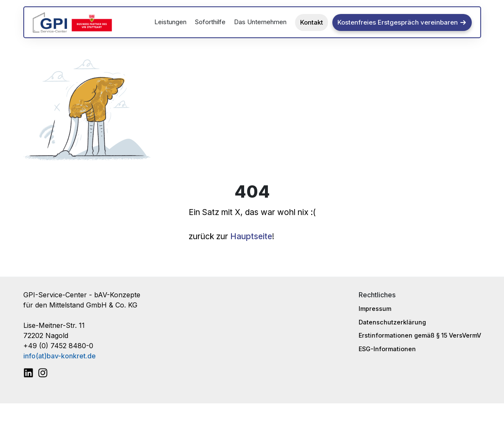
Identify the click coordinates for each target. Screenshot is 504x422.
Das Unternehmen (260, 22)
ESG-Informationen (387, 349)
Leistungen (170, 22)
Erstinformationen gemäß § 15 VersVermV (420, 335)
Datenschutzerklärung (392, 322)
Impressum (375, 309)
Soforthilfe (210, 22)
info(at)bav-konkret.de (60, 356)
